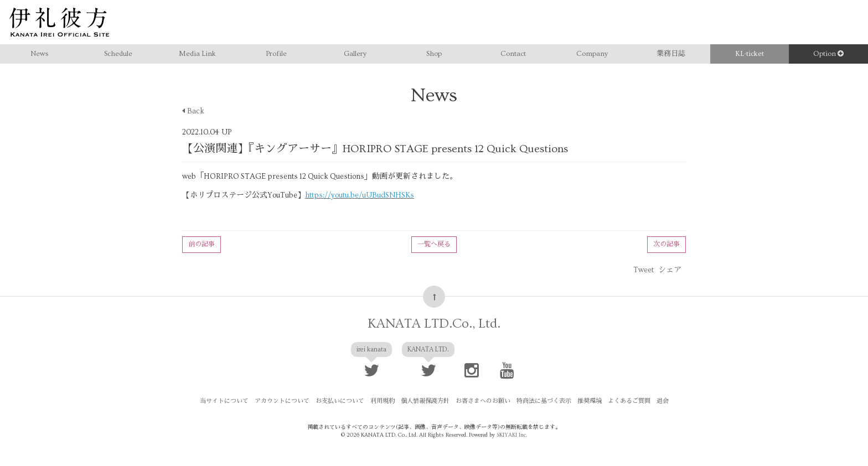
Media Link (197, 54)
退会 (663, 401)
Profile (276, 54)
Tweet (644, 270)
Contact (513, 54)
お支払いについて (340, 401)
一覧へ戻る (434, 244)
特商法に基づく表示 (544, 401)
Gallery (355, 54)
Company (592, 54)
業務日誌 (671, 54)
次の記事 (666, 244)
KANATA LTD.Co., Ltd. (434, 323)
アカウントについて (282, 401)
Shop (434, 54)
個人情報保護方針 (425, 401)
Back (193, 111)
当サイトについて (224, 401)
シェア (670, 270)
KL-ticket (750, 54)
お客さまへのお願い (483, 401)
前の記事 (201, 244)
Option (828, 54)
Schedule (118, 54)
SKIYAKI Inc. (512, 435)
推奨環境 (590, 401)
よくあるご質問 (629, 401)
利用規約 (383, 401)
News (39, 54)
